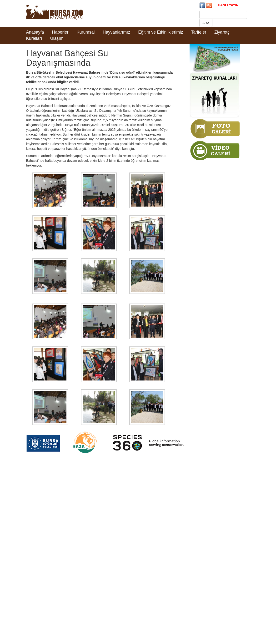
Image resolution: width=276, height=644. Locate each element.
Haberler (60, 32)
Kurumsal (85, 32)
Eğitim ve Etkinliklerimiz (161, 32)
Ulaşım (57, 38)
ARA (206, 23)
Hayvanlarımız (116, 32)
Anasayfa (35, 32)
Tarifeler (199, 32)
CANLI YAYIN (228, 5)
